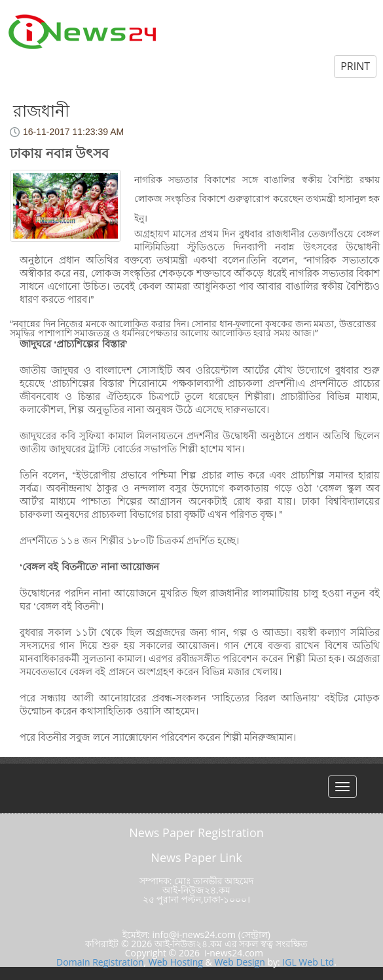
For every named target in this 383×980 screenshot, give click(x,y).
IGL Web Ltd (308, 962)
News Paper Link (196, 857)
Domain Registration (100, 962)
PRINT (355, 66)
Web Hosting (176, 962)
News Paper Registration (196, 833)
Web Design (239, 962)
